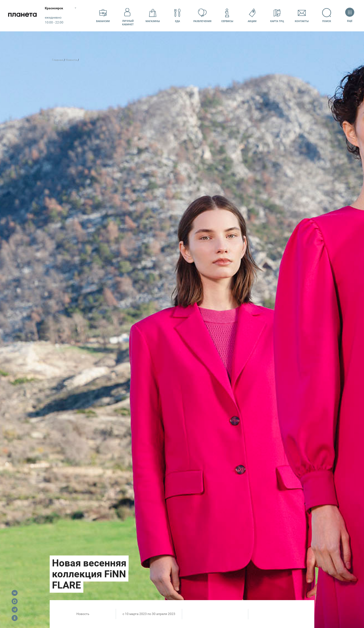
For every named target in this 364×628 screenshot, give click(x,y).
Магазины (153, 15)
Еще (350, 15)
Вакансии (103, 15)
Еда (178, 15)
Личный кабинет (128, 16)
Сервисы (227, 15)
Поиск (327, 15)
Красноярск (56, 8)
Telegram (15, 610)
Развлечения (202, 15)
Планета (23, 16)
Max (15, 601)
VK (15, 593)
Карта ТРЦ (277, 15)
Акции (252, 15)
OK (15, 618)
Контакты (302, 15)
